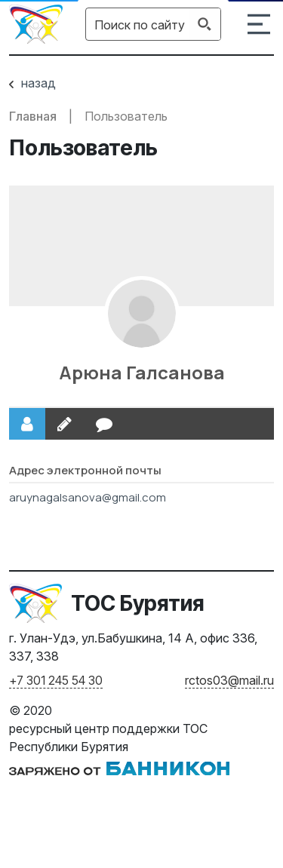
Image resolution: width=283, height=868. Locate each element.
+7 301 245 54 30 (56, 680)
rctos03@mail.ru (229, 680)
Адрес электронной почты (85, 470)
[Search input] (140, 24)
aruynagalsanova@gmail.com (88, 497)
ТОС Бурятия (138, 603)
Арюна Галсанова (142, 372)
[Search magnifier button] (205, 24)
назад (32, 83)
